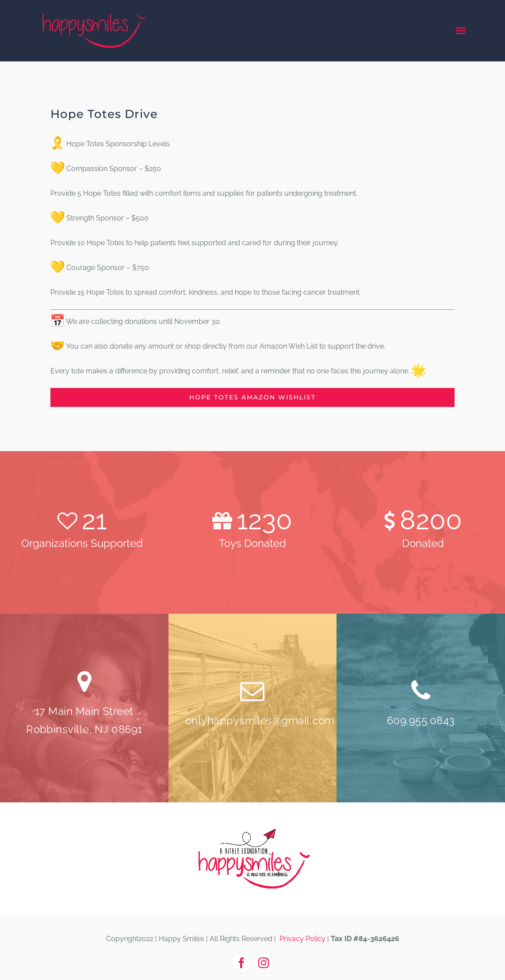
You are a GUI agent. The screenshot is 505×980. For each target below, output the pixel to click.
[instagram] (264, 963)
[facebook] (241, 963)
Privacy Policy (302, 939)
